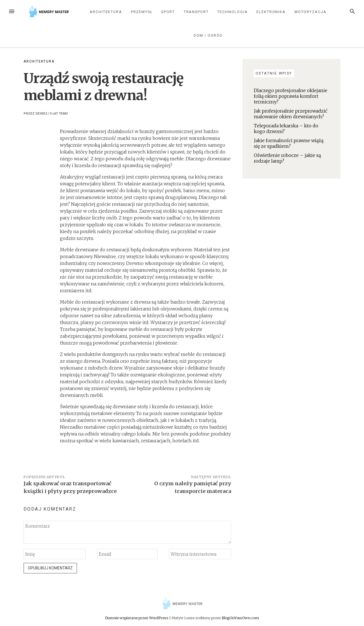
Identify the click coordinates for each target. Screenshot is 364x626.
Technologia (232, 12)
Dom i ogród (208, 35)
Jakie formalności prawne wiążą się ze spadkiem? (289, 143)
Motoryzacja (310, 12)
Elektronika (271, 12)
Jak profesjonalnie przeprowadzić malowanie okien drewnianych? (291, 114)
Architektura (106, 12)
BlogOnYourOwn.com (240, 618)
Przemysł (142, 12)
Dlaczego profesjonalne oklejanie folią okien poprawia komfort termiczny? (291, 96)
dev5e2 (41, 114)
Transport (196, 12)
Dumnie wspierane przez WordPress (137, 618)
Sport (168, 12)
